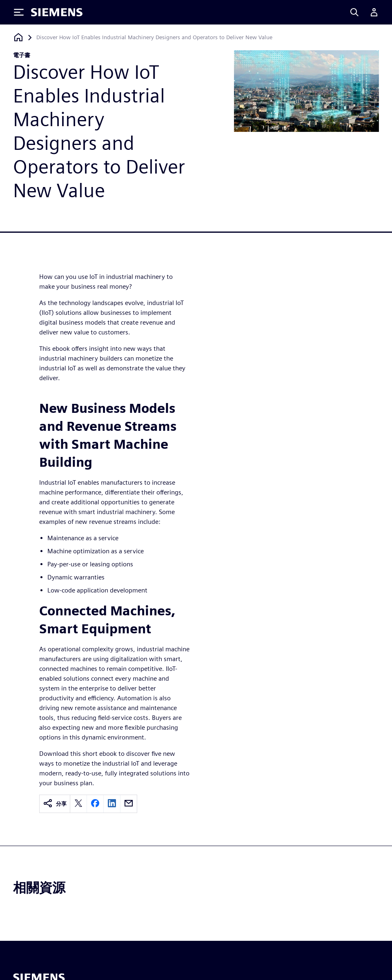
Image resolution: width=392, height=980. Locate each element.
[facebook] (95, 804)
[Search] (354, 12)
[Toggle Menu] (19, 12)
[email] (129, 804)
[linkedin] (112, 804)
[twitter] (78, 804)
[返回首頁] (18, 37)
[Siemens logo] (57, 12)
